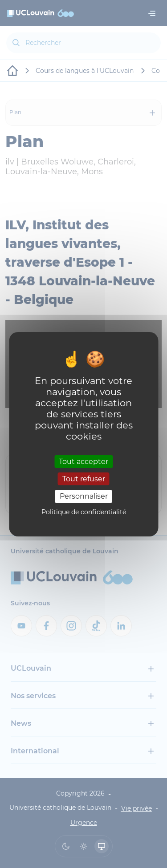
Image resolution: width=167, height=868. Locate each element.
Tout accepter (83, 462)
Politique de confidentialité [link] (84, 512)
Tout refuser (84, 479)
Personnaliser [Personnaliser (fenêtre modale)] (84, 496)
